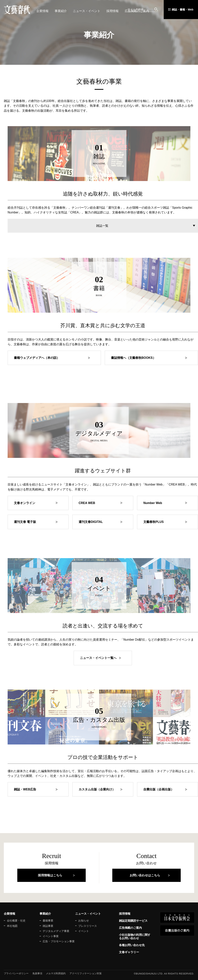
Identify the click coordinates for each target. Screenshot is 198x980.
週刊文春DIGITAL (91, 522)
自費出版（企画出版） (159, 789)
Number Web (153, 503)
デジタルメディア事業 (56, 931)
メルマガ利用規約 (56, 973)
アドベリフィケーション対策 (86, 973)
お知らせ (84, 921)
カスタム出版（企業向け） (97, 789)
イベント (84, 931)
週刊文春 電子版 (25, 522)
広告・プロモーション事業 (59, 941)
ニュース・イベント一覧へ (98, 658)
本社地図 (12, 926)
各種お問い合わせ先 (132, 945)
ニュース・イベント (87, 11)
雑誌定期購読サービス (133, 921)
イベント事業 (51, 936)
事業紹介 (61, 11)
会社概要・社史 (16, 921)
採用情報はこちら (50, 875)
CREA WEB (87, 503)
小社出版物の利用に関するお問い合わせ (135, 936)
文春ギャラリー (129, 952)
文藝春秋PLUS (154, 522)
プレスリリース (88, 926)
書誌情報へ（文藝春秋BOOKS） (133, 358)
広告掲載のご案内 (137, 11)
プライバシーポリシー (16, 973)
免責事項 (37, 973)
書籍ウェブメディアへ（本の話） (37, 358)
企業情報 (42, 11)
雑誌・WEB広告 (25, 789)
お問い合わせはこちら (145, 875)
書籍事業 (48, 921)
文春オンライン (25, 503)
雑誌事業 (48, 926)
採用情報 (113, 11)
